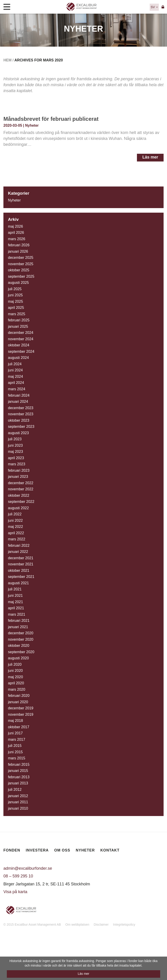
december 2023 (21, 408)
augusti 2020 (18, 658)
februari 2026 (19, 245)
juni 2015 (15, 752)
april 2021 (16, 608)
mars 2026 (17, 239)
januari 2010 (18, 808)
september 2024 (21, 351)
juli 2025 (15, 289)
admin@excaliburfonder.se (28, 868)
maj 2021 (15, 602)
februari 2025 (19, 320)
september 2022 (21, 502)
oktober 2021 (19, 571)
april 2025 (16, 308)
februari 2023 (19, 470)
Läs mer (150, 157)
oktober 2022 (19, 495)
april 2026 (16, 233)
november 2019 (21, 714)
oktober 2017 (19, 727)
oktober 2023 (19, 420)
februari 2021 (19, 621)
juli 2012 (15, 790)
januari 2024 (18, 402)
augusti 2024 (18, 358)
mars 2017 (17, 739)
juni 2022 (15, 520)
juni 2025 (15, 295)
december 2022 (21, 483)
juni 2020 (15, 671)
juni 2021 (15, 596)
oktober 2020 (19, 646)
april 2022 (16, 533)
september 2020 (21, 652)
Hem (8, 60)
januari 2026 (18, 251)
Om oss (62, 850)
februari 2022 (19, 545)
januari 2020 (18, 702)
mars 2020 (17, 689)
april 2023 (16, 458)
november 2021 (21, 564)
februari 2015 (19, 765)
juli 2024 (15, 364)
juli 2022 (15, 514)
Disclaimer (101, 925)
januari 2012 (18, 796)
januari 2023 (18, 477)
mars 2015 (17, 758)
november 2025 (21, 264)
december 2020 (21, 633)
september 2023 (21, 427)
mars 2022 (17, 539)
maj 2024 (15, 377)
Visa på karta (15, 892)
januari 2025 (18, 326)
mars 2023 (17, 464)
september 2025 (21, 276)
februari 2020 (19, 696)
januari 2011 (18, 802)
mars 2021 (17, 614)
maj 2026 (15, 226)
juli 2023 (15, 439)
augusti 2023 (18, 433)
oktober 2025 (19, 270)
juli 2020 (15, 664)
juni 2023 (15, 445)
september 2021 (21, 577)
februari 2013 (19, 777)
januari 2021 (18, 627)
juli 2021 (15, 589)
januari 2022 (18, 552)
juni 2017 (15, 733)
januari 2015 (18, 771)
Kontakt (110, 850)
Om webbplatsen (77, 925)
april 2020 (16, 683)
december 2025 (21, 258)
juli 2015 (15, 746)
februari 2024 (19, 395)
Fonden (12, 850)
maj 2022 (15, 527)
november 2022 (21, 489)
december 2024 (21, 333)
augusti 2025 (18, 283)
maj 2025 (15, 301)
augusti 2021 (18, 583)
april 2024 (16, 383)
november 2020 (21, 639)
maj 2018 (15, 721)
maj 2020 (15, 677)
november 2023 (21, 414)
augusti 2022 (18, 508)
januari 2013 (18, 783)
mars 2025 (17, 314)
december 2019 (21, 708)
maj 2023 (15, 452)
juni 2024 (15, 370)
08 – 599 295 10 (18, 876)
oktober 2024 (19, 345)
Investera (37, 850)
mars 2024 (17, 389)
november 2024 (21, 339)
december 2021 (21, 558)
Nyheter (32, 125)
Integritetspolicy (124, 925)
